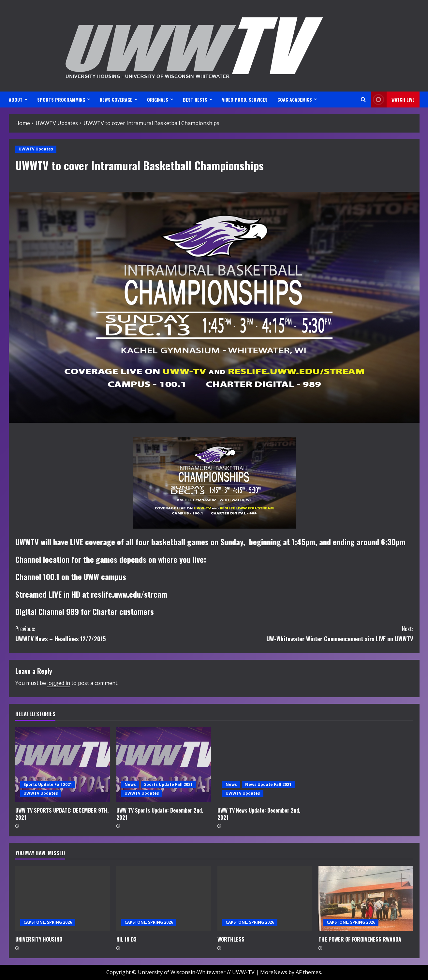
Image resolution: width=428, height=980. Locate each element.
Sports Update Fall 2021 (48, 784)
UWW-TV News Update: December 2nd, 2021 (259, 814)
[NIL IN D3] (164, 898)
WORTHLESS (231, 939)
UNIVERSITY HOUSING (39, 939)
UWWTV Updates (36, 149)
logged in (59, 683)
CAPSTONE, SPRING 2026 (48, 922)
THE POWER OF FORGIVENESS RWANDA (360, 939)
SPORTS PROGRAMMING (61, 99)
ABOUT (16, 99)
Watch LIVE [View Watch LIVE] (393, 99)
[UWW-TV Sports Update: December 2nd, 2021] (164, 764)
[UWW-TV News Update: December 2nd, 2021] (265, 764)
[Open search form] (363, 99)
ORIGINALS (158, 99)
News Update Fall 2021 (268, 784)
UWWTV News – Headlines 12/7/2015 (115, 633)
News (130, 784)
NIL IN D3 (126, 939)
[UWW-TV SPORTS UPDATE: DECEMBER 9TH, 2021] (63, 764)
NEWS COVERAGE (116, 99)
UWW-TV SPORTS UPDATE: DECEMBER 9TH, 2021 (62, 814)
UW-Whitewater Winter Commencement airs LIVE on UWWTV (314, 633)
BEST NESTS (195, 99)
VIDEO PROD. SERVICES (245, 99)
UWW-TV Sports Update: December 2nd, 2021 (160, 814)
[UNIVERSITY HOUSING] (63, 898)
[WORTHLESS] (265, 898)
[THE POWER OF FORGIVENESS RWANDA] (366, 898)
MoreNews (274, 972)
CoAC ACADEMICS (295, 99)
